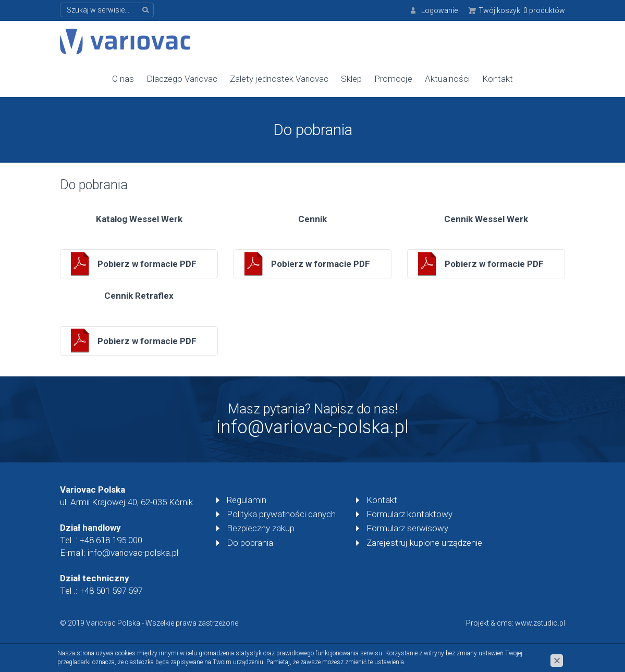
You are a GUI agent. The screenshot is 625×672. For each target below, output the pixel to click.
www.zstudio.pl (540, 623)
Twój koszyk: (522, 10)
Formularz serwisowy (407, 528)
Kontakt (498, 79)
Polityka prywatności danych (281, 514)
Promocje (393, 79)
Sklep (351, 79)
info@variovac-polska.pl (312, 427)
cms (504, 623)
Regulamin (247, 500)
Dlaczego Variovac (182, 79)
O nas (123, 79)
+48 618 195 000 (111, 540)
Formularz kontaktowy (409, 514)
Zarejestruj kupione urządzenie (424, 543)
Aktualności (447, 79)
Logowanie (439, 10)
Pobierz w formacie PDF (147, 264)
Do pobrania (250, 543)
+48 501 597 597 (111, 591)
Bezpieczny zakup (261, 528)
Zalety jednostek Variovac (279, 79)
